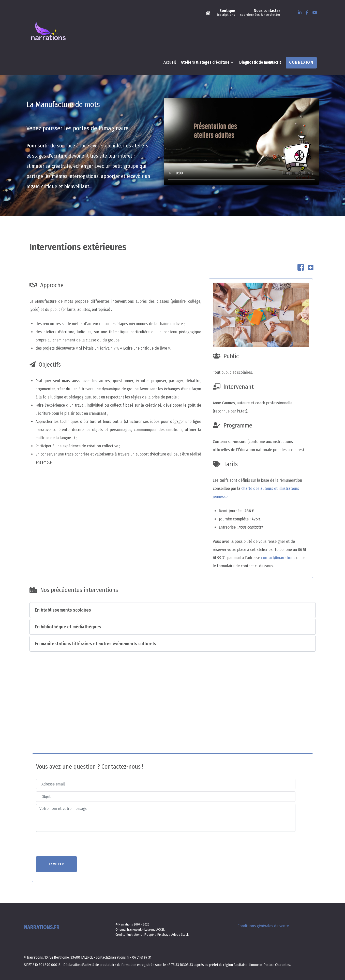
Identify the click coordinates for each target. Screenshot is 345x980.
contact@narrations (278, 546)
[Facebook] (307, 13)
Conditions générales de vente (263, 915)
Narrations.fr (42, 916)
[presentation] (75, 832)
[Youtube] (315, 13)
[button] (173, 599)
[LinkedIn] (300, 13)
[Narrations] (209, 13)
